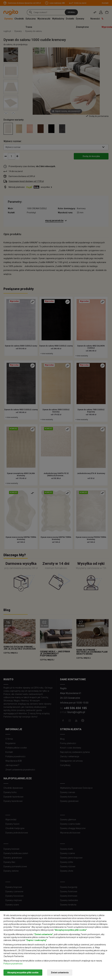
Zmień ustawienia (60, 973)
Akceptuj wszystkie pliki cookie (23, 973)
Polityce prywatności (13, 964)
